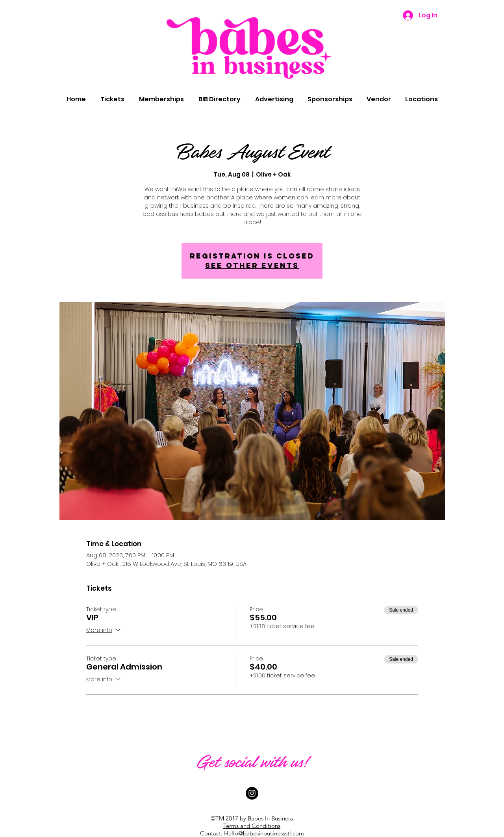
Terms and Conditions (252, 826)
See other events (252, 265)
